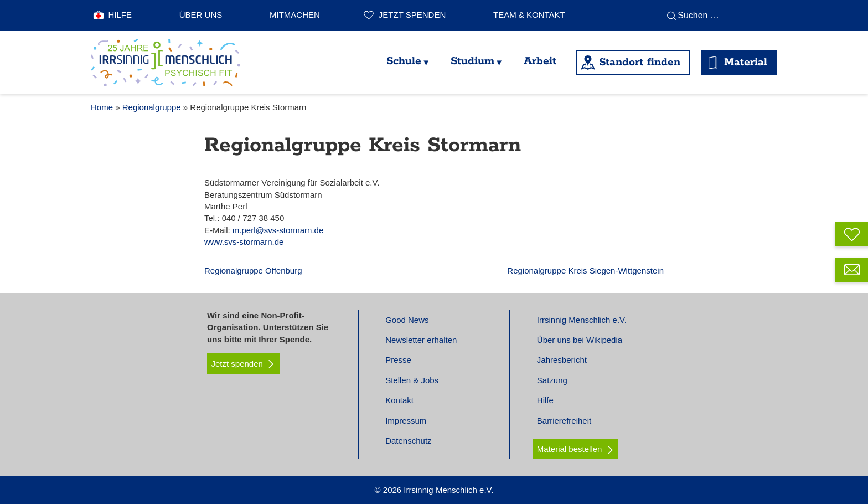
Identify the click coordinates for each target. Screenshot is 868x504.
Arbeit (540, 61)
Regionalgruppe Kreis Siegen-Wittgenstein (585, 271)
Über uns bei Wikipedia (580, 340)
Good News (407, 320)
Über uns (201, 15)
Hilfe (120, 15)
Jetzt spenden (412, 15)
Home (102, 107)
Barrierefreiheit (564, 421)
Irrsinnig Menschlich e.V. (582, 320)
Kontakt (399, 400)
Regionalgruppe (152, 107)
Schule (404, 61)
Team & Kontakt (529, 15)
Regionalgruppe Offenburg (253, 271)
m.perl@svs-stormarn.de (278, 230)
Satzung (552, 380)
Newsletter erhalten (421, 340)
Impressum (406, 421)
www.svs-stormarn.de (244, 242)
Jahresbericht (562, 360)
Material (746, 62)
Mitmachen (295, 15)
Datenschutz (408, 441)
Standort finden (640, 62)
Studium (472, 61)
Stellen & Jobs (412, 380)
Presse (398, 360)
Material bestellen (570, 449)
